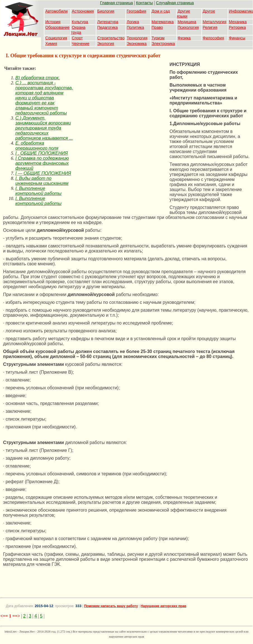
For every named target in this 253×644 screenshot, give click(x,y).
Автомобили (56, 11)
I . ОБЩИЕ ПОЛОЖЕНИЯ (42, 153)
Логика (133, 22)
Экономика (137, 44)
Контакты (144, 3)
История (53, 22)
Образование (57, 27)
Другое (209, 11)
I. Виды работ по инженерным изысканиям (42, 181)
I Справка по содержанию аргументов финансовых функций (42, 163)
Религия (210, 27)
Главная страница (116, 3)
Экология (106, 44)
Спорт (77, 38)
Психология (188, 27)
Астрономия (83, 11)
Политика (135, 27)
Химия (51, 44)
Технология (137, 38)
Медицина (187, 22)
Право (157, 27)
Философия (213, 38)
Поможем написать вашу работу (111, 606)
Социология (56, 38)
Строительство (111, 38)
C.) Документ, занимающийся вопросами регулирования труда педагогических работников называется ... (44, 128)
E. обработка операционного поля (37, 146)
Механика (238, 22)
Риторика (238, 27)
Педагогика (107, 27)
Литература (108, 22)
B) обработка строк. (38, 78)
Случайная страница (175, 3)
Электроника (163, 44)
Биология (106, 11)
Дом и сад (161, 11)
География (137, 11)
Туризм (158, 38)
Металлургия (215, 22)
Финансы (237, 38)
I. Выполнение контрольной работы (38, 191)
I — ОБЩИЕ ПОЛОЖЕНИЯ (43, 173)
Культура (80, 22)
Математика (163, 22)
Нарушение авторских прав (164, 606)
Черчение (81, 44)
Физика (184, 38)
